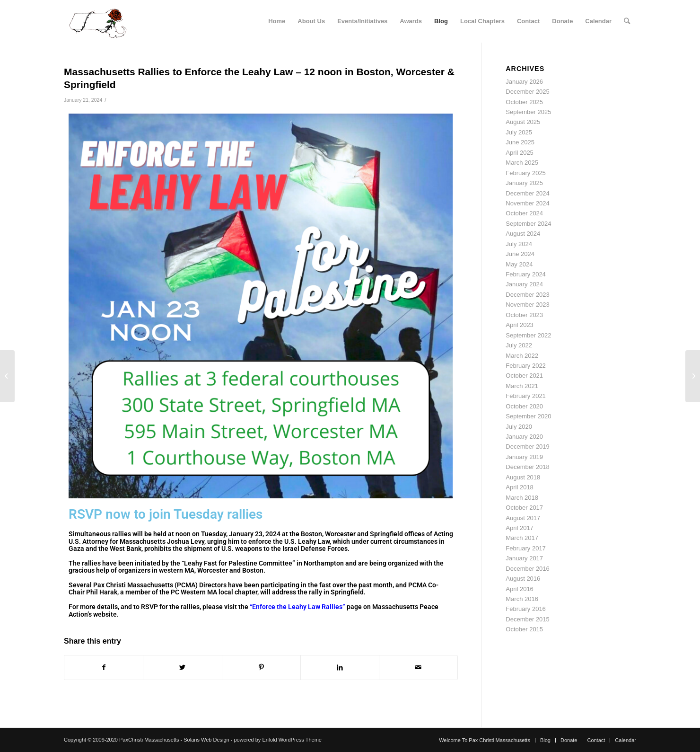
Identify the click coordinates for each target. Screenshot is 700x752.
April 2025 (520, 153)
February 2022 (526, 366)
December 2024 (528, 193)
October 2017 (524, 508)
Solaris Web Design (206, 740)
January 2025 (524, 183)
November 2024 (528, 203)
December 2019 (528, 447)
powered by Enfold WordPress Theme (277, 740)
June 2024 (520, 254)
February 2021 (526, 396)
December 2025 (528, 92)
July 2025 (519, 132)
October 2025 (524, 102)
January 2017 (524, 558)
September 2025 (528, 112)
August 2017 (523, 518)
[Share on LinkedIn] (340, 668)
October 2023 (524, 315)
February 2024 (526, 274)
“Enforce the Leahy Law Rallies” (297, 607)
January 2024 (524, 284)
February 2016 (526, 609)
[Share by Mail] (418, 668)
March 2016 (522, 599)
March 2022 (522, 356)
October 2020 (524, 406)
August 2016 (523, 579)
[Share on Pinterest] (261, 668)
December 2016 (528, 569)
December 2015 (528, 619)
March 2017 (522, 538)
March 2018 (522, 498)
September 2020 (528, 416)
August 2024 (523, 234)
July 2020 (519, 427)
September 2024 (528, 224)
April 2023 (520, 325)
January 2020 (524, 437)
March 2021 (522, 386)
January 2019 (524, 457)
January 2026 (524, 82)
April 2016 (520, 589)
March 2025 (522, 163)
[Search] (627, 21)
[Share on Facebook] (104, 668)
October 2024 (524, 213)
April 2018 (520, 487)
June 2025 (520, 142)
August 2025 (523, 122)
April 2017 (520, 528)
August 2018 (523, 477)
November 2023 (528, 305)
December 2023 (528, 295)
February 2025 (526, 173)
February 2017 (526, 548)
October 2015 (524, 629)
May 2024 (519, 264)
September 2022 (528, 335)
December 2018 (528, 467)
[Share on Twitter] (182, 668)
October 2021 (524, 376)
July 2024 (519, 244)
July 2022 (519, 345)
